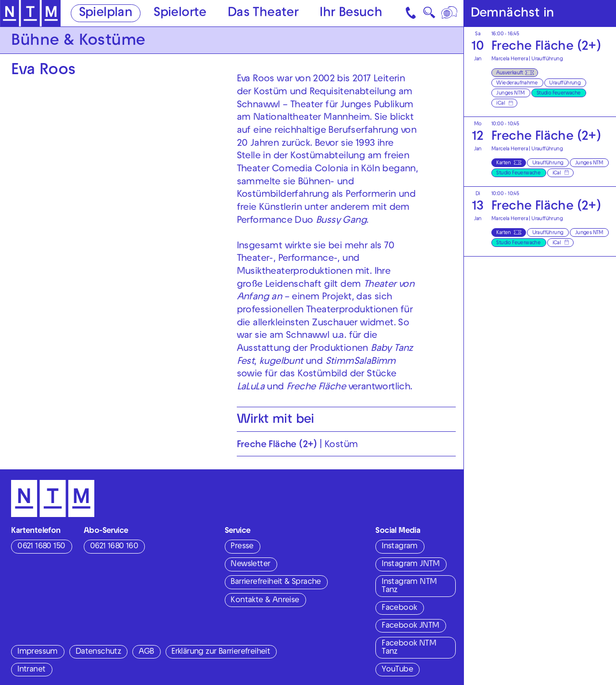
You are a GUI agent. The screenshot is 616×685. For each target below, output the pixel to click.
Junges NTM (510, 93)
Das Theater (263, 14)
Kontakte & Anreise (265, 601)
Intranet (31, 670)
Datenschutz (98, 652)
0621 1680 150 (41, 547)
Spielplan (106, 14)
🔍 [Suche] (429, 15)
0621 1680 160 (114, 547)
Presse (242, 547)
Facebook (399, 608)
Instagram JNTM (411, 565)
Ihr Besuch (351, 14)
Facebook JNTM (410, 626)
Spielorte (180, 14)
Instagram (400, 547)
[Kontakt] (412, 13)
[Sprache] (450, 13)
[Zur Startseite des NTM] (30, 13)
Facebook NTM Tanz (409, 648)
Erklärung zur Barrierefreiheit (221, 652)
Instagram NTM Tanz (409, 587)
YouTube (397, 670)
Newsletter (250, 565)
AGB (146, 652)
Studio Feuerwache (559, 93)
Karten (503, 163)
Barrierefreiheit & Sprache (276, 582)
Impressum (38, 652)
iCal (500, 103)
